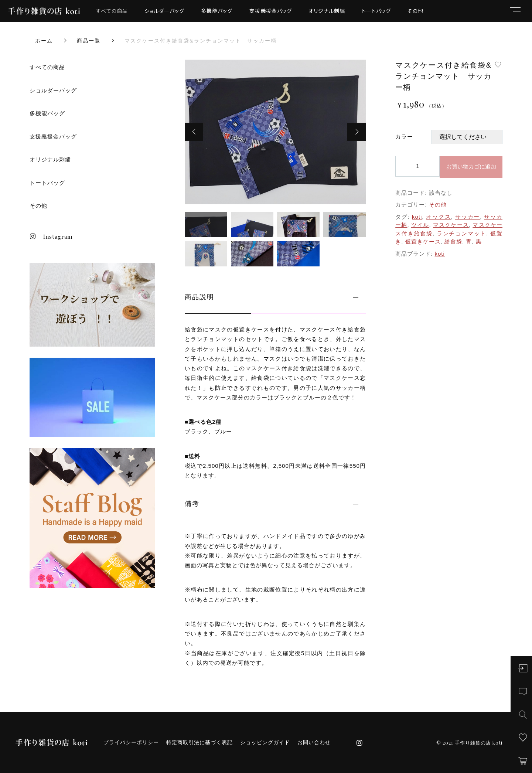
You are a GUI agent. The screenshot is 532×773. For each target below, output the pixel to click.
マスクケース (451, 225)
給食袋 (453, 241)
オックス (438, 217)
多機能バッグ (217, 11)
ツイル (420, 225)
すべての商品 (112, 11)
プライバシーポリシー (131, 742)
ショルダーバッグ (164, 11)
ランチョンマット (461, 233)
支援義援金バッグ (271, 11)
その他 (415, 11)
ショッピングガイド (265, 742)
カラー (404, 137)
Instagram (51, 236)
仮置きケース (423, 241)
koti (417, 217)
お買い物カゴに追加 (471, 166)
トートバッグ (376, 11)
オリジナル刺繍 (327, 11)
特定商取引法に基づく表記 (199, 742)
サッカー (468, 217)
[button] (194, 132)
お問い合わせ (314, 742)
